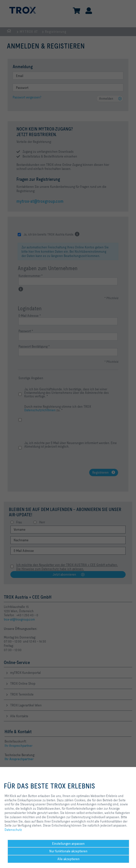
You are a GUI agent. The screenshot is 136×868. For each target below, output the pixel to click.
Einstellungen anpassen (68, 844)
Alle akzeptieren (69, 859)
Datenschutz (13, 830)
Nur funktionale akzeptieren (68, 851)
